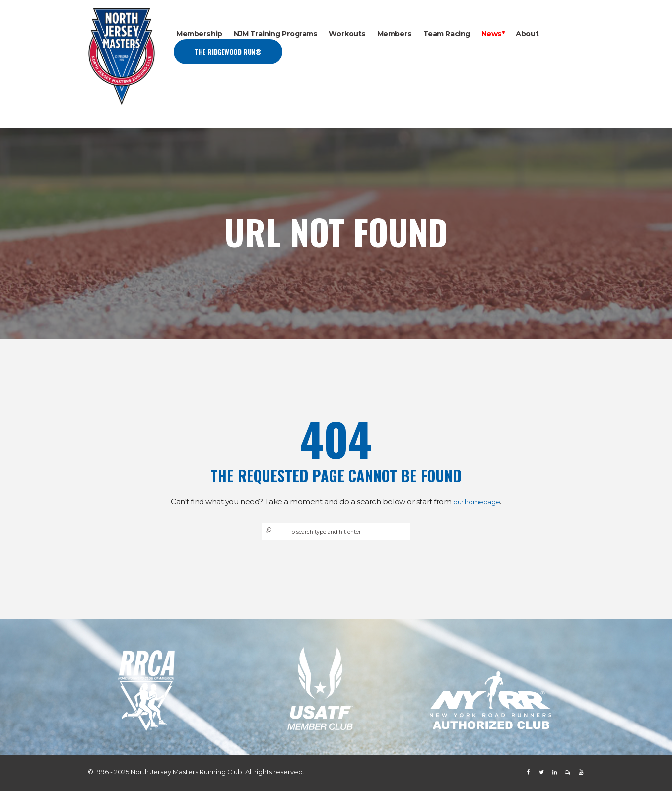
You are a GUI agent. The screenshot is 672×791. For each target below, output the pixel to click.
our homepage (477, 501)
